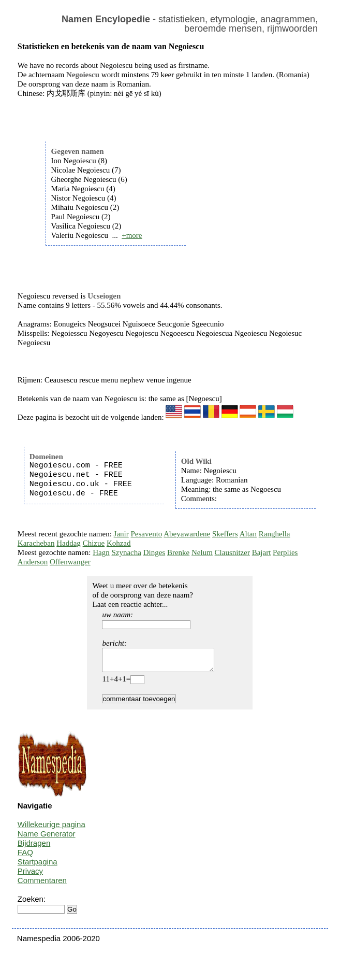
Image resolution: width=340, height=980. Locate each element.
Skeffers (225, 534)
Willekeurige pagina (51, 829)
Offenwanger (70, 562)
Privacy (30, 876)
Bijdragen (34, 848)
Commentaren (42, 885)
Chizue (94, 543)
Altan (248, 534)
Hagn (101, 552)
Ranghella (275, 534)
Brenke (178, 552)
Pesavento (147, 534)
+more (132, 235)
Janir (121, 534)
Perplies (285, 552)
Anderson (33, 562)
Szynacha (126, 552)
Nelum (202, 552)
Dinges (154, 552)
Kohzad (119, 543)
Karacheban (36, 543)
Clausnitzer (232, 552)
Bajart (262, 552)
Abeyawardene (187, 534)
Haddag (69, 543)
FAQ (25, 857)
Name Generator (47, 838)
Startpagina (38, 866)
